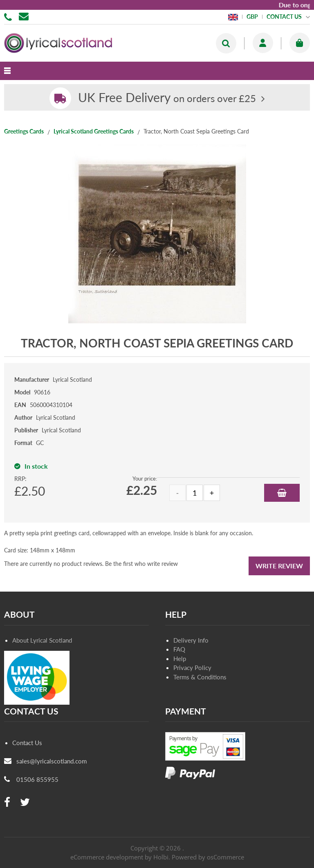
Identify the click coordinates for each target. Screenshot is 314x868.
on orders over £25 (167, 98)
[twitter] (25, 802)
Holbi (161, 857)
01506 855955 (9, 16)
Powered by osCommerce (208, 857)
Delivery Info (191, 640)
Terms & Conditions (200, 677)
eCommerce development (107, 857)
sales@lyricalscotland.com (52, 761)
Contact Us (27, 743)
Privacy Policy (192, 668)
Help (180, 659)
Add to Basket (282, 493)
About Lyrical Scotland (42, 640)
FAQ (179, 649)
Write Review (279, 566)
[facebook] (7, 802)
